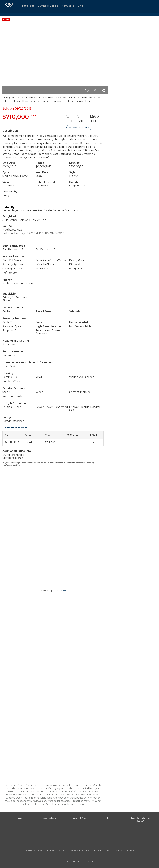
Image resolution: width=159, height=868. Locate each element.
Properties (27, 6)
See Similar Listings (79, 127)
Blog (81, 6)
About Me (68, 6)
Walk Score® (60, 590)
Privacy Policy (56, 850)
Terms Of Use (34, 850)
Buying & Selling (48, 6)
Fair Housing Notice (120, 850)
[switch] (87, 90)
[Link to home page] (9, 6)
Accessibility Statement (86, 850)
